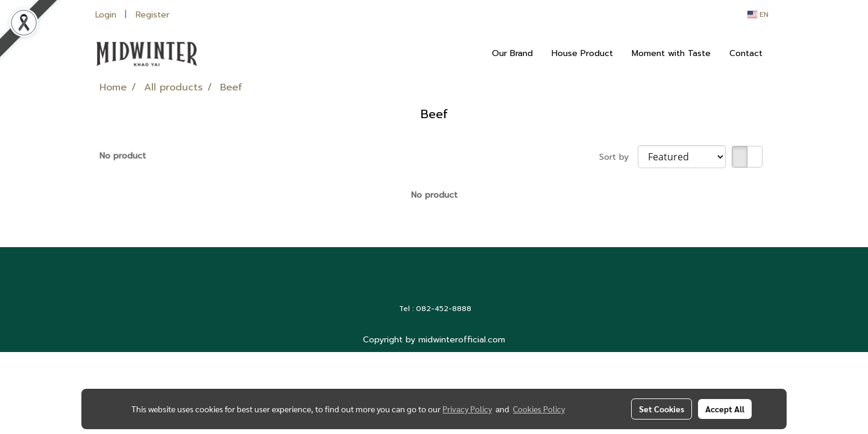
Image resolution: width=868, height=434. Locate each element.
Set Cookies (662, 409)
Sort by (618, 157)
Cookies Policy (539, 409)
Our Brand (512, 53)
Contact (746, 53)
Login (106, 15)
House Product (582, 53)
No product (123, 156)
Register (153, 15)
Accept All (725, 409)
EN (758, 14)
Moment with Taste (671, 53)
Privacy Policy (467, 409)
